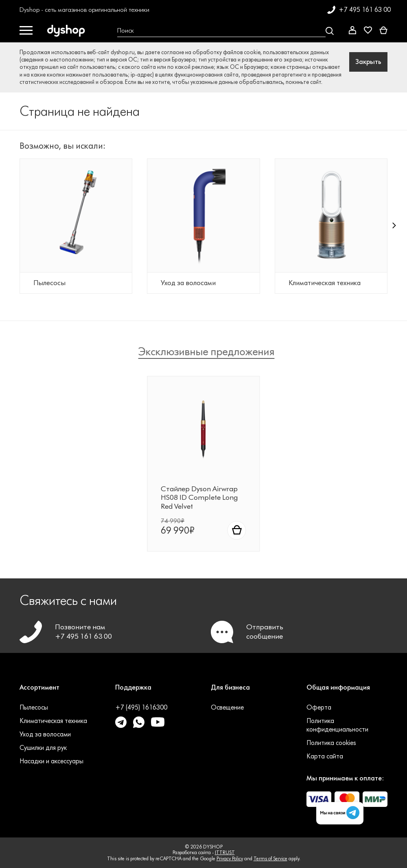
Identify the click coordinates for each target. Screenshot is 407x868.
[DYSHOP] (68, 31)
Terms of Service (270, 858)
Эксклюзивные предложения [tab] (210, 352)
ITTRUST (225, 852)
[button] (394, 231)
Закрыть (368, 62)
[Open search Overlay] (225, 31)
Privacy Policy (230, 858)
